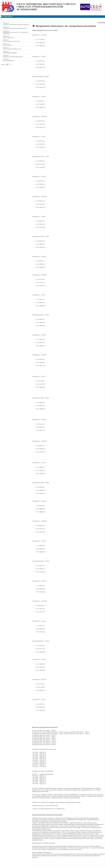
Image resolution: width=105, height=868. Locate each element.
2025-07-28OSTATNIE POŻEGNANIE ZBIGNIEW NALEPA (15, 28)
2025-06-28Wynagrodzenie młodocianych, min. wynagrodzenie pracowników (16, 32)
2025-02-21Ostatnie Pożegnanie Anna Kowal (11, 41)
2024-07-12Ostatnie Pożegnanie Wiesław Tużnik (12, 48)
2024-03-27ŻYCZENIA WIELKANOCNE (10, 52)
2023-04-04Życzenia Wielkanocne (9, 60)
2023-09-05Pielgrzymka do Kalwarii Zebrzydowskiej (13, 56)
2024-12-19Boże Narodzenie (7, 44)
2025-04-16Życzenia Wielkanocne (9, 37)
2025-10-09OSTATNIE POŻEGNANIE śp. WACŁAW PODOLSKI (16, 24)
